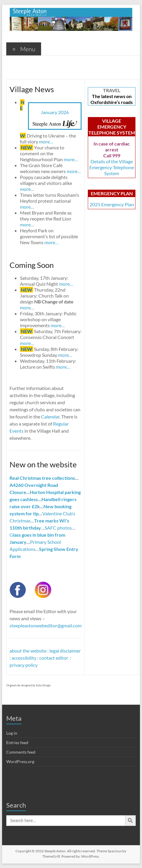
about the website (28, 651)
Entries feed (17, 742)
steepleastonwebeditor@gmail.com (46, 625)
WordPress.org (20, 761)
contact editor (54, 658)
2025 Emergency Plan (112, 204)
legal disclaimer (65, 651)
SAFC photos (58, 528)
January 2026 (55, 112)
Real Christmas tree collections (42, 478)
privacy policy (24, 665)
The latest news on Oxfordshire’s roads (112, 99)
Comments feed (21, 752)
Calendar (50, 417)
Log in (12, 733)
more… (46, 142)
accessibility (24, 658)
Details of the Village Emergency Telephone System (112, 167)
